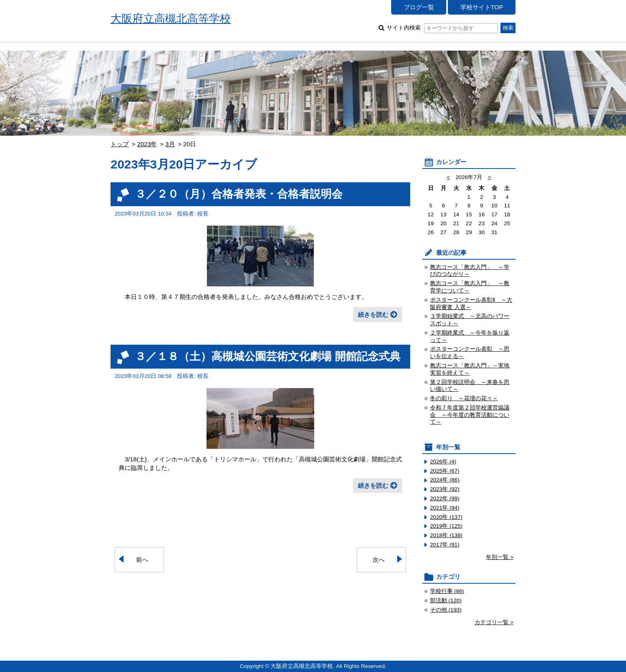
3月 (170, 144)
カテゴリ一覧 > (494, 622)
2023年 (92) (445, 489)
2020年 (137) (446, 517)
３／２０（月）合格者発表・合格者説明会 (239, 194)
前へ (142, 560)
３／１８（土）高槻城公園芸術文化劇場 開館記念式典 (268, 356)
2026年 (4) (443, 462)
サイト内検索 (442, 28)
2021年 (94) (445, 508)
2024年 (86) (445, 480)
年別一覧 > (500, 557)
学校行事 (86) (447, 591)
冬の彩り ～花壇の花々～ (464, 398)
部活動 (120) (446, 601)
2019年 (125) (446, 526)
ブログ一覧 (419, 7)
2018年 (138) (446, 535)
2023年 (147, 144)
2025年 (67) (445, 471)
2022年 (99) (445, 498)
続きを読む (373, 315)
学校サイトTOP (482, 7)
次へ (379, 560)
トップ (120, 144)
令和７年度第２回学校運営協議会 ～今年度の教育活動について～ (470, 415)
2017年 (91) (445, 545)
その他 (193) (446, 610)
